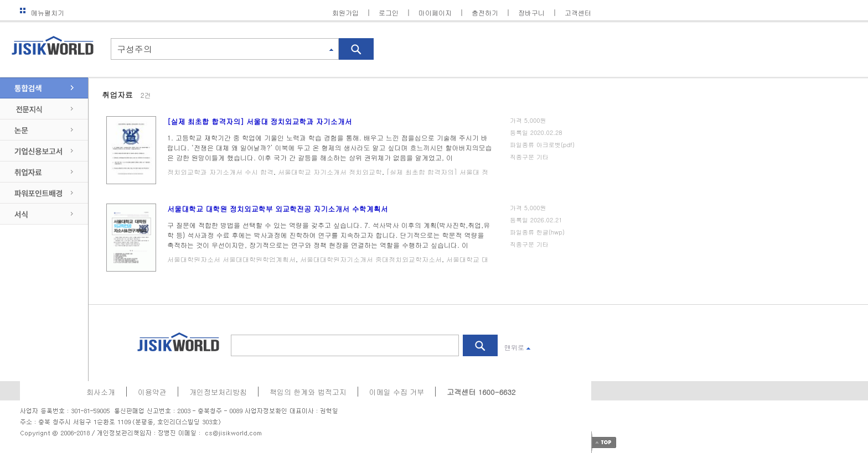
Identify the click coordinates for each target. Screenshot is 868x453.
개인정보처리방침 (218, 392)
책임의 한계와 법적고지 (308, 392)
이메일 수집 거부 (397, 392)
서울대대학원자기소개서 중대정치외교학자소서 (371, 259)
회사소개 (101, 392)
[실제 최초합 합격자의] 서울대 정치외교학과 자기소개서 (260, 121)
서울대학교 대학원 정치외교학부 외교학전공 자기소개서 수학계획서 (278, 209)
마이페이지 (435, 12)
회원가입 (345, 12)
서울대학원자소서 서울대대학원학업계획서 (231, 259)
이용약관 (152, 392)
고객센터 (578, 12)
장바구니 (531, 12)
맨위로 (517, 347)
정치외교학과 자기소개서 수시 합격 (220, 172)
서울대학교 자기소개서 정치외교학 (330, 172)
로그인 (389, 12)
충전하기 (485, 12)
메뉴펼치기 (42, 12)
